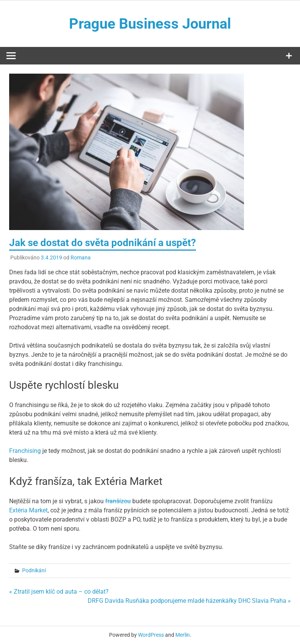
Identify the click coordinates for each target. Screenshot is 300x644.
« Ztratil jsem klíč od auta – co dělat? (59, 592)
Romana (81, 258)
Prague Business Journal (150, 24)
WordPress (151, 635)
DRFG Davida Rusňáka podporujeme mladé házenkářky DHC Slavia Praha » (189, 601)
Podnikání (34, 570)
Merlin (183, 635)
